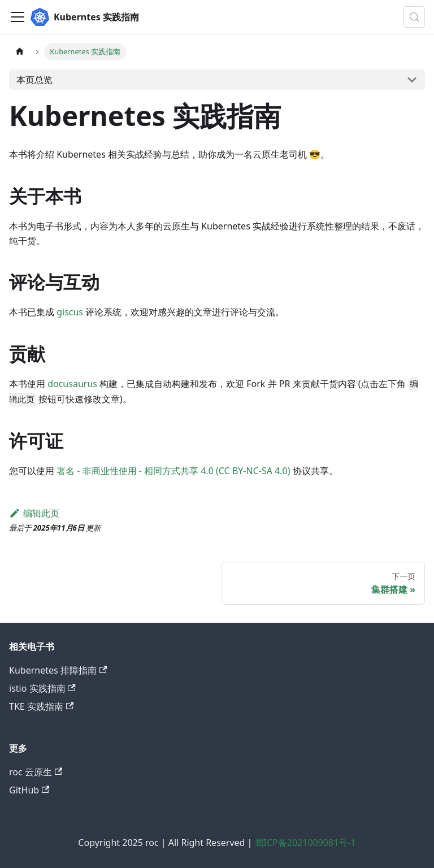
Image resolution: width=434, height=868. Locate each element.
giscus (70, 312)
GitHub (29, 790)
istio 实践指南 (42, 688)
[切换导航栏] (18, 17)
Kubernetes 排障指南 (58, 670)
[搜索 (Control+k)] (414, 17)
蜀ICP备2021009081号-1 (305, 843)
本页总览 (34, 80)
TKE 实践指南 (41, 706)
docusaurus (72, 384)
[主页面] (20, 52)
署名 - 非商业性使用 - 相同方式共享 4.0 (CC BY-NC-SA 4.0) (173, 471)
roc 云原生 (36, 772)
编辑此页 (34, 513)
